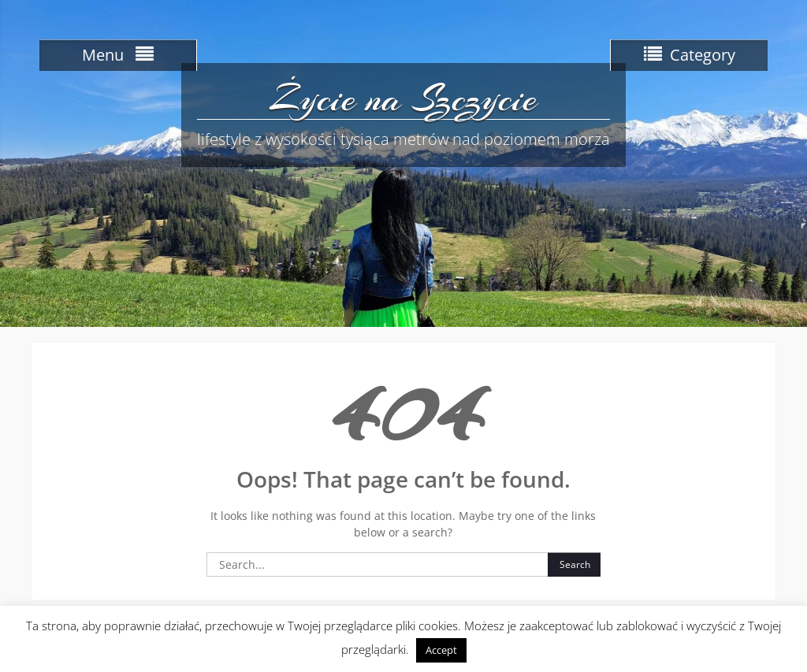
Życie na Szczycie (403, 98)
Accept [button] (441, 650)
